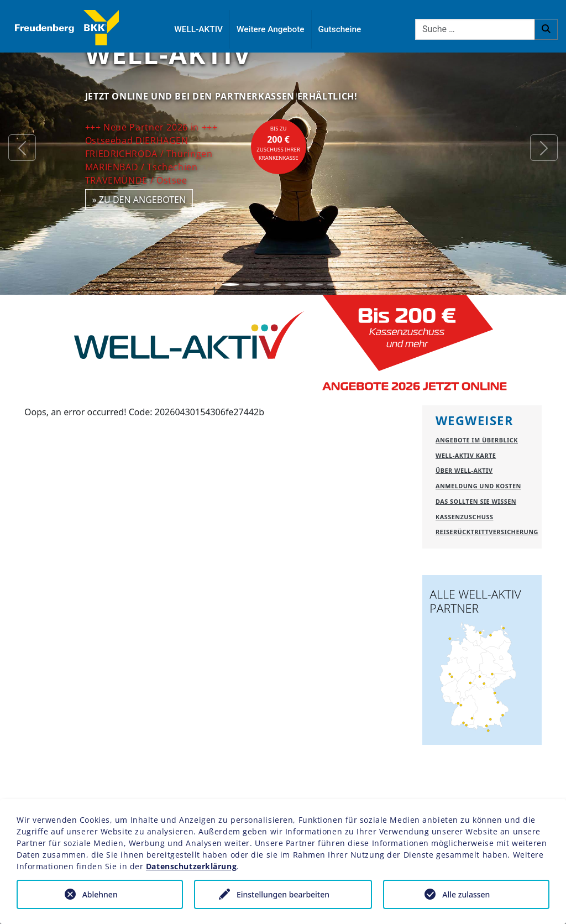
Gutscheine (340, 29)
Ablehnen (100, 894)
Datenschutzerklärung (191, 866)
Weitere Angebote (271, 29)
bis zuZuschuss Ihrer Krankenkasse (278, 143)
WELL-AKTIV (198, 29)
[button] (22, 147)
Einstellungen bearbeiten (283, 894)
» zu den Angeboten (139, 200)
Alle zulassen (466, 894)
